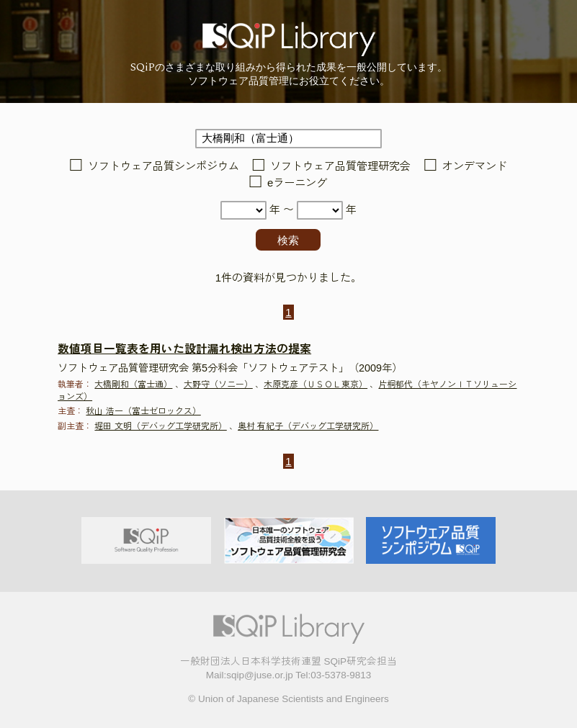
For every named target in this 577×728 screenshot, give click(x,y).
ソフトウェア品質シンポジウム (164, 166)
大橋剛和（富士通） (133, 385)
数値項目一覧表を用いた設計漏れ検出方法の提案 (184, 349)
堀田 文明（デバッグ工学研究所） (160, 426)
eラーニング (297, 183)
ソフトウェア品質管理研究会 (340, 166)
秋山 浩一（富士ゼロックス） (143, 411)
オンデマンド (475, 166)
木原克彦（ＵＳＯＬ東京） (316, 385)
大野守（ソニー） (218, 385)
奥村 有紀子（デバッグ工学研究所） (308, 426)
